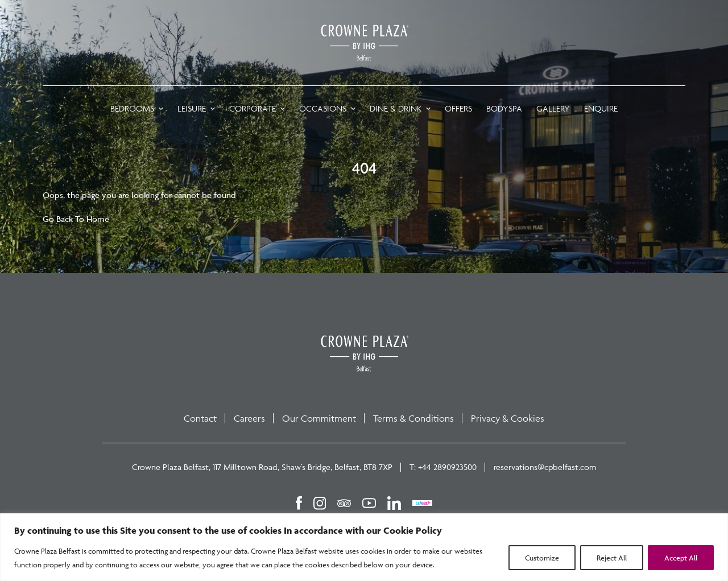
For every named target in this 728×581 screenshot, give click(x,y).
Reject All (612, 558)
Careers (249, 418)
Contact (200, 418)
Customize (542, 558)
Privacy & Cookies (508, 418)
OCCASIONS (323, 108)
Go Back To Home (76, 219)
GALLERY (553, 108)
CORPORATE (253, 108)
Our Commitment (319, 418)
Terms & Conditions (413, 418)
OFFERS (458, 108)
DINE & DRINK (396, 108)
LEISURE (192, 108)
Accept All (681, 558)
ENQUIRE (601, 108)
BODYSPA (504, 108)
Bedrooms (132, 108)
